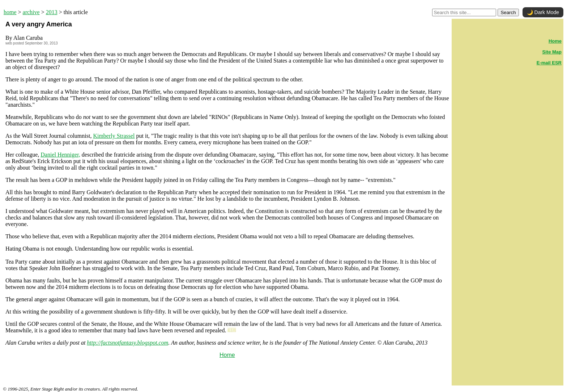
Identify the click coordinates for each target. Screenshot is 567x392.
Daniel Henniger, (60, 155)
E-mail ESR (549, 63)
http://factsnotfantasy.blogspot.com (127, 343)
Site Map (552, 52)
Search (508, 12)
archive (31, 12)
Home (227, 355)
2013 (52, 12)
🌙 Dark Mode (543, 12)
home (10, 12)
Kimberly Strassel (114, 136)
